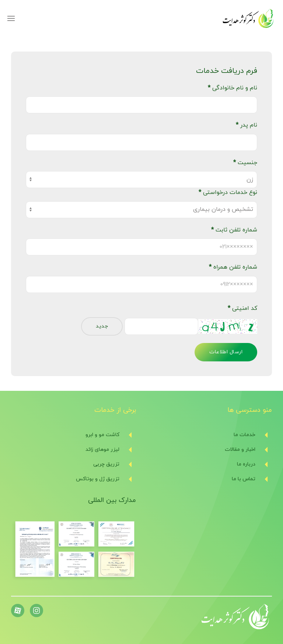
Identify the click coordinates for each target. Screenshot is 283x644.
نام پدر (247, 125)
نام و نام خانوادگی (233, 88)
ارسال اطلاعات (226, 352)
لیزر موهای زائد (102, 450)
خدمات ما (244, 435)
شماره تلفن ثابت (234, 230)
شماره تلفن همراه (233, 267)
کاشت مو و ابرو (102, 435)
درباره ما (246, 464)
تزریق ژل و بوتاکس (98, 479)
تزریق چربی (106, 464)
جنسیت (245, 163)
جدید (102, 326)
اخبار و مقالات (240, 450)
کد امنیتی (242, 308)
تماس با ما (244, 479)
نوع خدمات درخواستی (228, 192)
